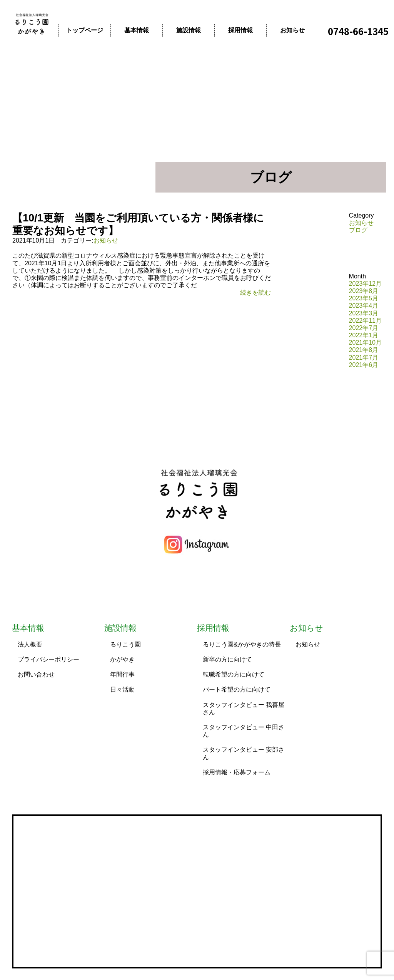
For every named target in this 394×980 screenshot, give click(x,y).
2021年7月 (364, 358)
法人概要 (30, 644)
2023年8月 (364, 291)
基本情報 (137, 30)
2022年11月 (365, 321)
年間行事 (122, 674)
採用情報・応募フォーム (237, 772)
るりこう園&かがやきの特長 (242, 644)
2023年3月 (364, 313)
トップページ (85, 30)
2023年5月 (364, 298)
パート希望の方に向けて (237, 689)
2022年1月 (364, 335)
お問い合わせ (36, 674)
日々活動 (122, 689)
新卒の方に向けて (227, 659)
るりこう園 (125, 644)
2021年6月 (364, 365)
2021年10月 (365, 343)
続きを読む (255, 292)
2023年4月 (364, 306)
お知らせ (292, 30)
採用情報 (240, 30)
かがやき (122, 659)
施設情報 (189, 30)
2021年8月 (364, 350)
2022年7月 (364, 328)
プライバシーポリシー (48, 659)
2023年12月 (365, 284)
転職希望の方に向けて (234, 674)
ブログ (358, 230)
